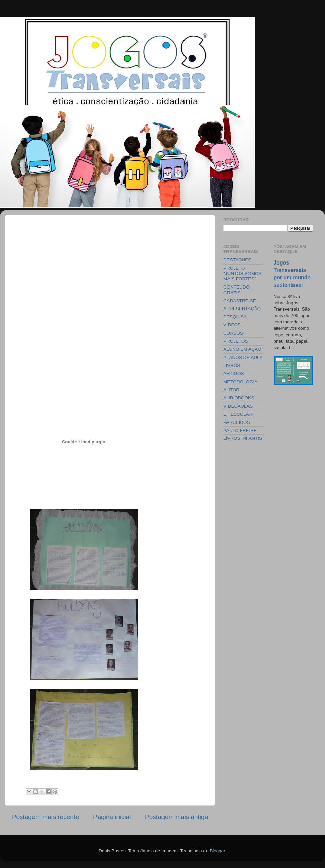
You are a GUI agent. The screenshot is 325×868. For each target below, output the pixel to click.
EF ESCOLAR (238, 414)
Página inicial (112, 817)
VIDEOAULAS (238, 406)
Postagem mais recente (45, 817)
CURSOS (233, 333)
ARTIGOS (234, 374)
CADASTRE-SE (240, 301)
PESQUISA (235, 317)
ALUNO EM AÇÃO (242, 349)
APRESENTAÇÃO (242, 309)
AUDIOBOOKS (239, 398)
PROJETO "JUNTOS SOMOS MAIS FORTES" (243, 273)
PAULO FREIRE (240, 430)
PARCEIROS (237, 422)
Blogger (217, 851)
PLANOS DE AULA (243, 357)
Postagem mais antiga (177, 817)
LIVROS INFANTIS (243, 438)
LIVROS (232, 366)
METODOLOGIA (240, 382)
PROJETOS (236, 341)
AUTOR (231, 390)
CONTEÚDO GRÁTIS (236, 290)
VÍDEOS (232, 325)
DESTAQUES (237, 260)
